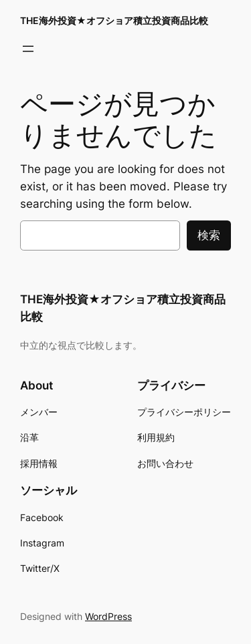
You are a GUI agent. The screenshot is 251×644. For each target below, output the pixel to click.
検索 (209, 235)
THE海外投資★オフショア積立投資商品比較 (114, 20)
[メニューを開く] (28, 49)
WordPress (108, 616)
